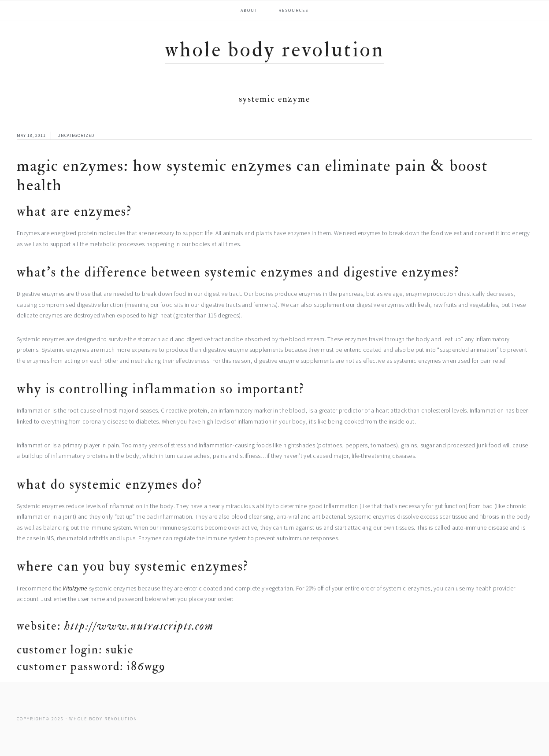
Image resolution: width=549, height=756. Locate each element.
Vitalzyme (75, 588)
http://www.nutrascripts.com (139, 626)
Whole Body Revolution (275, 50)
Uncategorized (76, 135)
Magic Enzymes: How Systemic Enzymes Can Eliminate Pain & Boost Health (252, 175)
